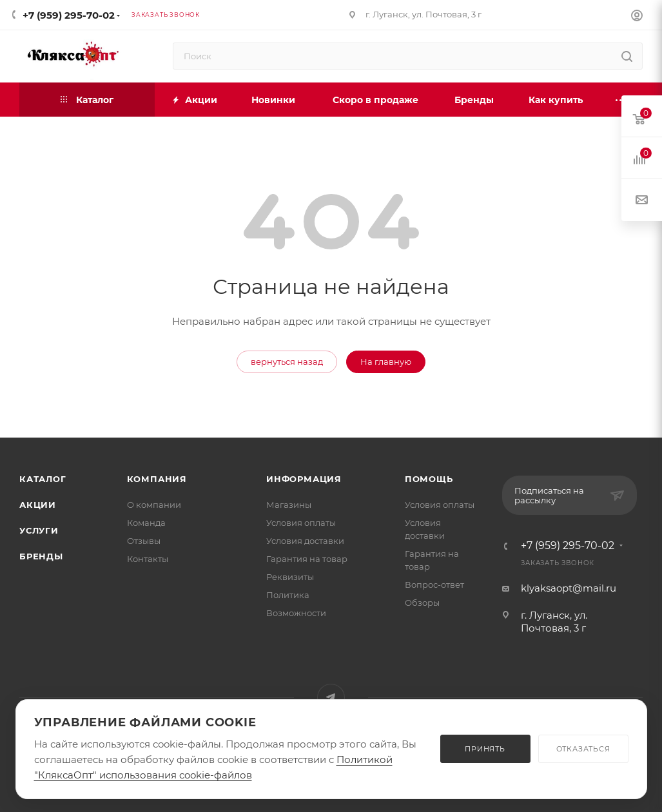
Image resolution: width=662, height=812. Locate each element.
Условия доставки (305, 541)
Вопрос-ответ (434, 585)
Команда (146, 523)
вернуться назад (287, 362)
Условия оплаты (301, 523)
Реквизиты (290, 577)
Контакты (148, 559)
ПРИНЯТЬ (485, 749)
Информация (304, 479)
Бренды (41, 556)
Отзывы (144, 541)
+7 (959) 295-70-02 (69, 15)
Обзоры (422, 603)
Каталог (43, 479)
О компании (154, 505)
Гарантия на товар (307, 559)
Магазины (289, 505)
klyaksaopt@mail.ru (569, 588)
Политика (288, 595)
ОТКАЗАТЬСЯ (583, 749)
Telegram (331, 698)
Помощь (429, 479)
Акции (38, 505)
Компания (157, 479)
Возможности (296, 613)
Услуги (39, 530)
